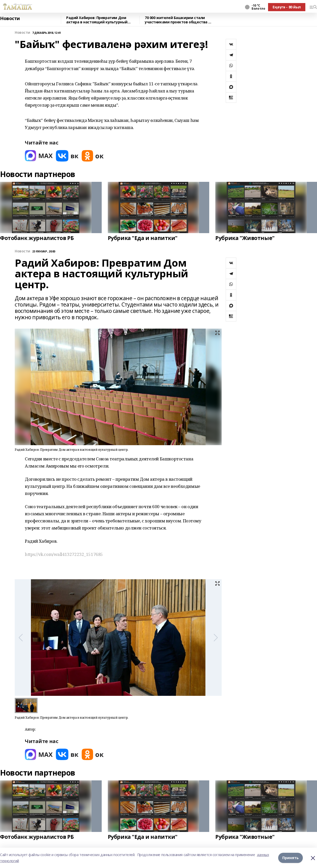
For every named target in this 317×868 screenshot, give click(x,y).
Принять (290, 858)
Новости (10, 19)
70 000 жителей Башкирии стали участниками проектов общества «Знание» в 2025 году (177, 20)
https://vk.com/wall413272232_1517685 (64, 554)
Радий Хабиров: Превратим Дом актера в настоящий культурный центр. (97, 20)
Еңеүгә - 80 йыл (287, 7)
